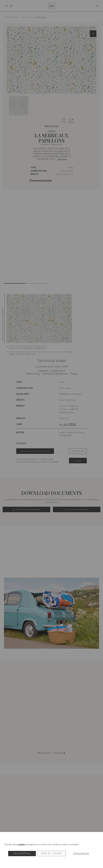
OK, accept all (22, 853)
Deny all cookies (51, 853)
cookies (21, 844)
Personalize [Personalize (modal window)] (81, 853)
